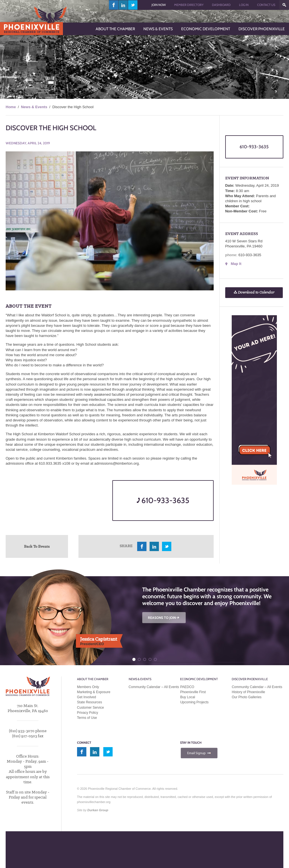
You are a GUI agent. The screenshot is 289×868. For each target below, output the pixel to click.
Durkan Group (98, 810)
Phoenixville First (193, 692)
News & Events (34, 107)
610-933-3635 (163, 500)
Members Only (88, 687)
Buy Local (188, 697)
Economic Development (199, 679)
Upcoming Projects (194, 702)
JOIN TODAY (53, 854)
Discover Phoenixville (250, 679)
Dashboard (221, 5)
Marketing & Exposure (94, 692)
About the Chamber (93, 679)
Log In (244, 5)
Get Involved (87, 697)
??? (284, 5)
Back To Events (37, 546)
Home (11, 107)
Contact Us (266, 5)
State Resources (90, 702)
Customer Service (90, 708)
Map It (236, 264)
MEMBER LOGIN (125, 854)
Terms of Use (87, 718)
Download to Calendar (254, 292)
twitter (133, 5)
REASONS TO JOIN (164, 618)
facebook (114, 5)
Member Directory (189, 5)
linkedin (123, 5)
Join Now (159, 5)
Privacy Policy (88, 713)
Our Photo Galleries (247, 697)
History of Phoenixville (248, 692)
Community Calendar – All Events (154, 687)
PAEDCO (187, 687)
